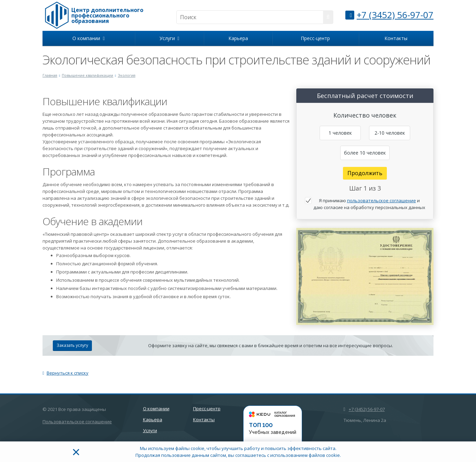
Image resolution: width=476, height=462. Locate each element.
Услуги (169, 38)
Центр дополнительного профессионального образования (107, 15)
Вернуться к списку (66, 373)
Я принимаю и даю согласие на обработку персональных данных (369, 204)
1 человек (340, 133)
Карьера (238, 38)
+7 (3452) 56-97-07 (395, 15)
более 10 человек (365, 153)
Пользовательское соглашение (77, 422)
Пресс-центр (315, 38)
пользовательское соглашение (382, 200)
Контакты (396, 38)
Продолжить (365, 173)
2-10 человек (390, 133)
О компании (88, 38)
